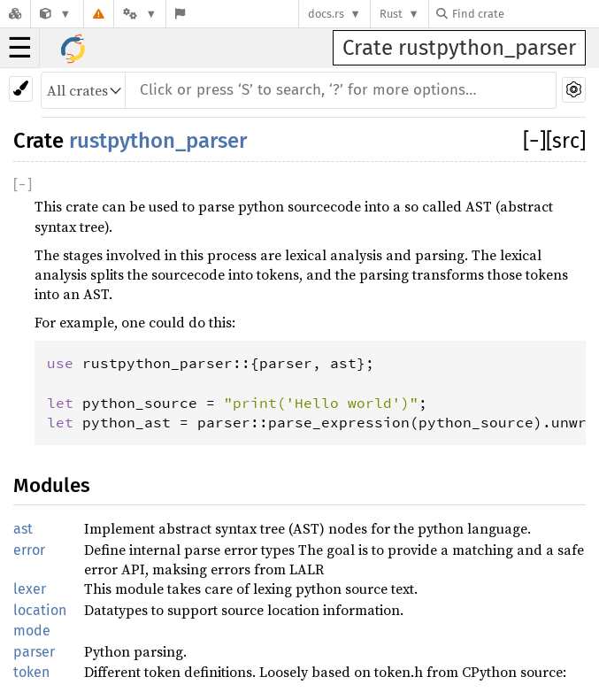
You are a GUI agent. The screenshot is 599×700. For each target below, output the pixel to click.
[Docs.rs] (15, 14)
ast (23, 529)
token (31, 672)
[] (534, 141)
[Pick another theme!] (21, 89)
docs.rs (326, 14)
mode (32, 631)
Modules (52, 485)
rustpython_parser (158, 141)
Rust (391, 14)
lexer (30, 589)
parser (34, 652)
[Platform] (140, 14)
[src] (566, 141)
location (40, 610)
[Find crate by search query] (525, 14)
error (29, 550)
